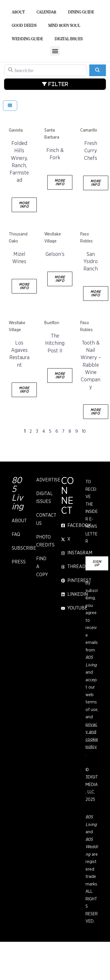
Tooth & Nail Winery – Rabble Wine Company (91, 396)
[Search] (98, 101)
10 (84, 462)
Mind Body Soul (64, 57)
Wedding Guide (27, 70)
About (18, 43)
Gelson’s (55, 285)
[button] (55, 82)
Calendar (46, 43)
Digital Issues (69, 70)
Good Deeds (24, 57)
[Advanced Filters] (55, 115)
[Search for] (46, 101)
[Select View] (10, 137)
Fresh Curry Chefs (91, 182)
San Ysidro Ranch (91, 293)
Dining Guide (81, 43)
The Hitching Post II (55, 374)
